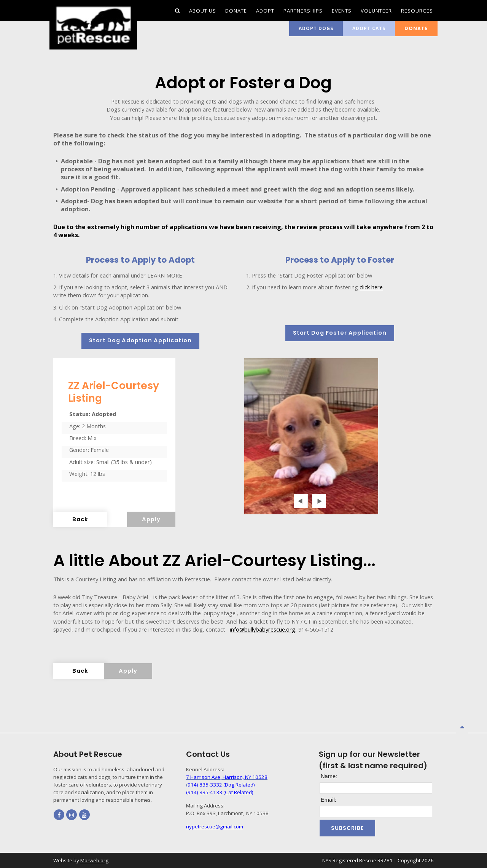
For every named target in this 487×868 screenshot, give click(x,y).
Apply (151, 519)
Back (80, 519)
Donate (416, 28)
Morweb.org (94, 860)
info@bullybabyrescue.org (263, 629)
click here (371, 287)
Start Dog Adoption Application (140, 340)
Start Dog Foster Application (340, 333)
